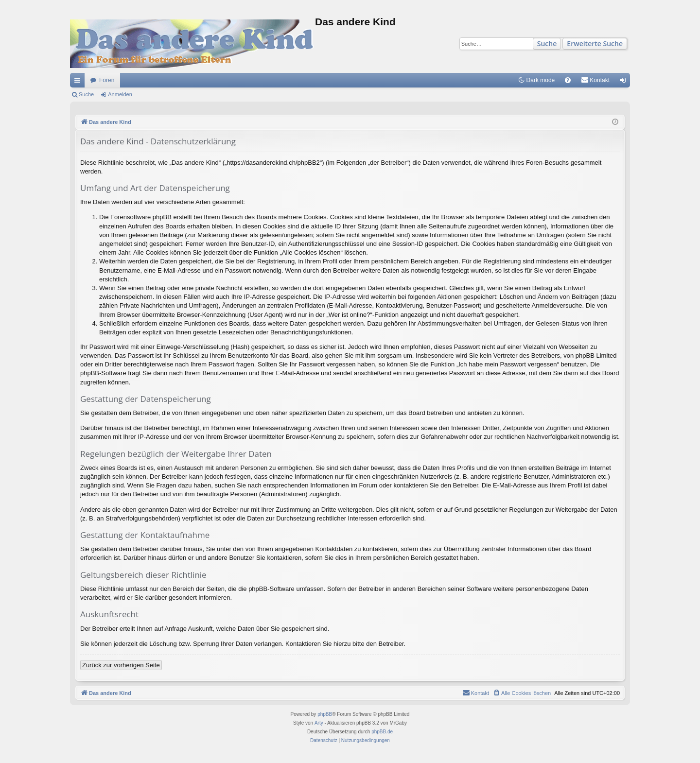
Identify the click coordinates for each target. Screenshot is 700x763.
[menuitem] (568, 80)
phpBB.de (382, 732)
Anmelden (120, 94)
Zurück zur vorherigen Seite (121, 665)
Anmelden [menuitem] (625, 82)
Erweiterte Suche (595, 43)
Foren (107, 80)
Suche (547, 43)
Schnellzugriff (79, 82)
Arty (319, 723)
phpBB (325, 714)
